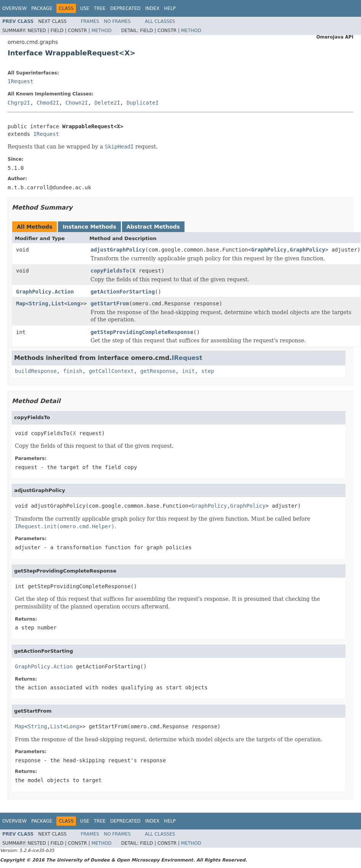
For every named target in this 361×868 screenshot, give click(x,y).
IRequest (20, 81)
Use (85, 8)
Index (152, 8)
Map (21, 303)
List (58, 303)
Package (42, 8)
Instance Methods (89, 227)
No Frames (117, 21)
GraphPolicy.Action (45, 292)
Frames (90, 21)
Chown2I (77, 103)
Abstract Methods (153, 227)
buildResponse (36, 371)
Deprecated (125, 8)
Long (74, 303)
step (208, 371)
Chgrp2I (19, 103)
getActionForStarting (123, 292)
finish (73, 371)
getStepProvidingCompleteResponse (142, 332)
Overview (14, 8)
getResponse (158, 371)
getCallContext (111, 371)
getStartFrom (110, 303)
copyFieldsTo (110, 271)
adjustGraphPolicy (118, 250)
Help (170, 8)
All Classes (160, 21)
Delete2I (107, 103)
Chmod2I (48, 103)
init (188, 371)
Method (102, 31)
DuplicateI (143, 103)
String (39, 303)
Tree (100, 8)
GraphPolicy (269, 250)
